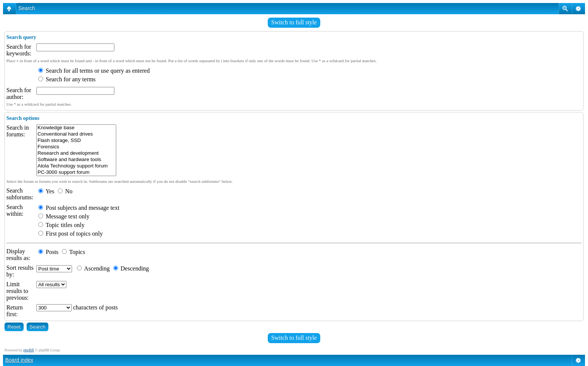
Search (27, 8)
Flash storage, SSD (76, 141)
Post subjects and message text (79, 208)
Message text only (64, 216)
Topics (73, 252)
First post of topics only (70, 234)
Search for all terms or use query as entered (94, 71)
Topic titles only (61, 225)
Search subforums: (20, 194)
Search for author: (19, 93)
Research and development (76, 153)
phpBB (28, 350)
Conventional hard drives (76, 134)
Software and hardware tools (76, 160)
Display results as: (18, 255)
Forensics (76, 147)
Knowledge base (76, 128)
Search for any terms (67, 79)
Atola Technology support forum (76, 166)
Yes (46, 191)
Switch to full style (294, 22)
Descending (131, 268)
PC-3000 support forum (76, 173)
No (65, 191)
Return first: (15, 311)
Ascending (93, 268)
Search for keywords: (19, 50)
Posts (48, 252)
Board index (19, 360)
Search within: (15, 210)
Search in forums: (18, 131)
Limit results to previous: (18, 291)
